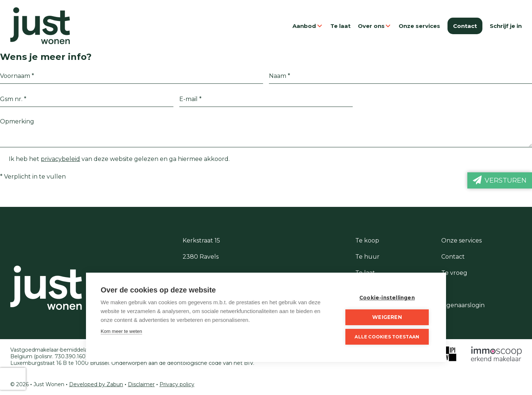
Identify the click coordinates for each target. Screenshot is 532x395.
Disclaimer (141, 384)
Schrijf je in (506, 26)
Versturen (500, 180)
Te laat (340, 26)
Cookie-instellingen (387, 298)
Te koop (367, 240)
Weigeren (387, 317)
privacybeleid (60, 159)
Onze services (419, 26)
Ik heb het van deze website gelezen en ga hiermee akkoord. (115, 159)
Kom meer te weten (121, 331)
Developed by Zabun (96, 384)
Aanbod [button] (308, 26)
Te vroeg (454, 273)
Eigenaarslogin (463, 305)
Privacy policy (177, 384)
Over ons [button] (375, 26)
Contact (465, 26)
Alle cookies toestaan (387, 337)
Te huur (367, 257)
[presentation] (13, 379)
